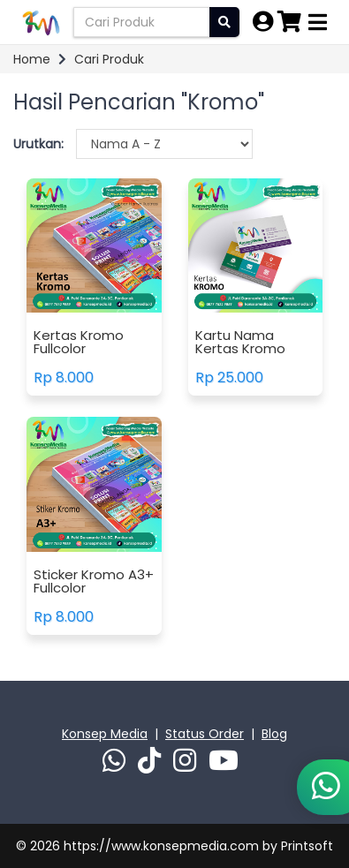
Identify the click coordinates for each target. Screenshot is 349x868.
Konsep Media (105, 734)
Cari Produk (109, 59)
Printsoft (307, 846)
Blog (274, 734)
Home (32, 59)
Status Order (205, 734)
